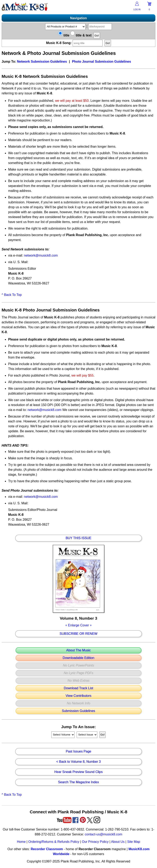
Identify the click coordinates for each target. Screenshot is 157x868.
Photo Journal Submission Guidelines (101, 62)
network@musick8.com (41, 255)
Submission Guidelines (79, 711)
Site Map (134, 842)
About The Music (78, 650)
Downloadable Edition (79, 658)
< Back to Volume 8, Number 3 (78, 762)
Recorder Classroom (47, 849)
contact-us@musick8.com (104, 834)
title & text (81, 35)
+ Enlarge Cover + (78, 625)
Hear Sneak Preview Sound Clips (79, 772)
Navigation (78, 18)
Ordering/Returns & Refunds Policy (54, 842)
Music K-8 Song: (75, 43)
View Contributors (78, 696)
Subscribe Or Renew (79, 634)
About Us (118, 842)
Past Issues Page (79, 751)
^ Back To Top (12, 295)
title (64, 35)
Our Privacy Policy (95, 842)
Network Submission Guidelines (42, 62)
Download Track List (78, 688)
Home (21, 842)
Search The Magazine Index (78, 782)
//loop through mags (63, 735)
